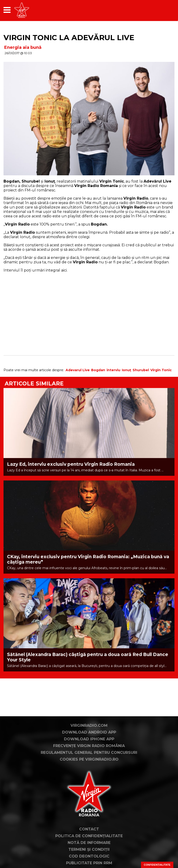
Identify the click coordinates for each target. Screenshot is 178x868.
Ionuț (126, 370)
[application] (163, 10)
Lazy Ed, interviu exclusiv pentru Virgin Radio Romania (71, 464)
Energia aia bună (23, 47)
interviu (113, 370)
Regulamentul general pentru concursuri (89, 753)
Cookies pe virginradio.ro (89, 759)
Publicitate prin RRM (89, 863)
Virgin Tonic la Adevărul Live (69, 38)
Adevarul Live (78, 370)
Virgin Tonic (161, 370)
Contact (89, 829)
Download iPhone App (89, 739)
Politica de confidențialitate (89, 836)
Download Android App (89, 732)
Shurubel (141, 370)
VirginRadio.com (89, 725)
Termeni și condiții (89, 849)
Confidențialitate (157, 865)
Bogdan (98, 370)
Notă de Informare (89, 843)
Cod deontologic (89, 856)
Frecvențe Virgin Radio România (89, 746)
